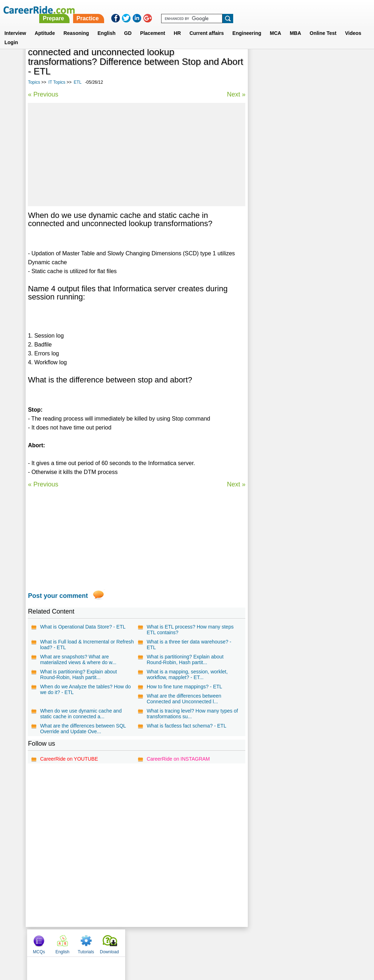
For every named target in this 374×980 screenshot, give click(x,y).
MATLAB (264, 183)
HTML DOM (267, 208)
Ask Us (213, 943)
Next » (236, 94)
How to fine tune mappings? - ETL (184, 687)
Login (11, 34)
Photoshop (266, 196)
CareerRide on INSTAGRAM (178, 759)
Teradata (264, 221)
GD (128, 25)
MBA (296, 25)
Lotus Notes (268, 171)
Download (331, 54)
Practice (225, 10)
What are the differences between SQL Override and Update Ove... (83, 729)
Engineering (247, 25)
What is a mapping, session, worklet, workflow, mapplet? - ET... (187, 674)
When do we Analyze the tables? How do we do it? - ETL (85, 689)
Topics (34, 82)
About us (122, 943)
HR (177, 25)
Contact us (151, 943)
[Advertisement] (137, 155)
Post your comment (58, 596)
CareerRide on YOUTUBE (69, 759)
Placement (153, 25)
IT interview (267, 233)
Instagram (265, 943)
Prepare (191, 10)
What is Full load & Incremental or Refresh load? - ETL (87, 645)
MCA (276, 25)
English (107, 25)
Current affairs (206, 25)
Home (99, 943)
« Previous (43, 94)
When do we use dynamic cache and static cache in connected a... (81, 714)
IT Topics (57, 82)
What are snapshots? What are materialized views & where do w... (78, 660)
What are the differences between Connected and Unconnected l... (184, 699)
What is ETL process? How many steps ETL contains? (190, 630)
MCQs (261, 54)
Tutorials (308, 54)
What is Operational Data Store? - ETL (83, 627)
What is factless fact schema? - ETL (186, 726)
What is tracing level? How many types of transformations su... (192, 714)
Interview (15, 25)
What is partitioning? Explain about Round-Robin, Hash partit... (185, 660)
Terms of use (184, 943)
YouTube (238, 943)
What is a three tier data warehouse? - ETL (189, 645)
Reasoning (76, 25)
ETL (78, 82)
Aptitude (45, 25)
